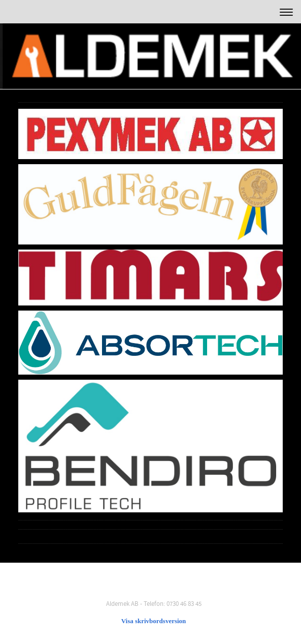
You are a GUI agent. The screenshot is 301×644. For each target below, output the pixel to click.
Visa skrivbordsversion (154, 621)
